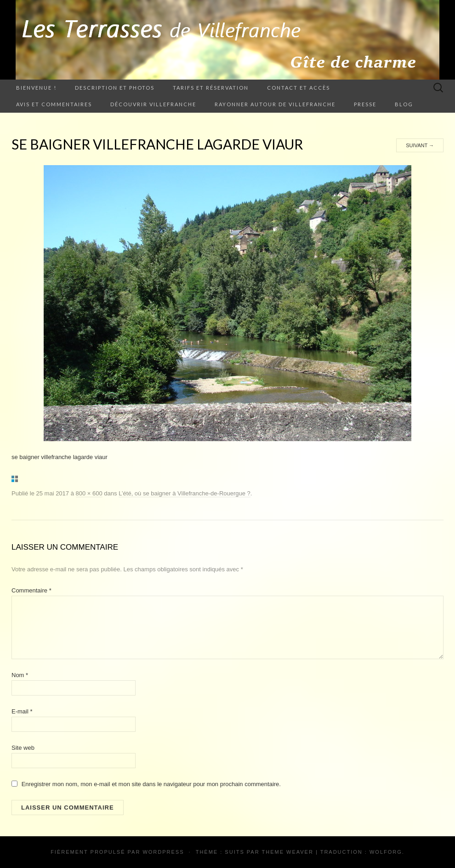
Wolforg (386, 852)
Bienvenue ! (36, 88)
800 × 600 (89, 493)
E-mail (22, 711)
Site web (23, 748)
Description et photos (115, 88)
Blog (404, 104)
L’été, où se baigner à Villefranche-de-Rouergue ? (185, 493)
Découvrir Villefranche (153, 104)
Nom (20, 675)
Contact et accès (299, 88)
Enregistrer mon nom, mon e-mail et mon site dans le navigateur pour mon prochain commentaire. (151, 784)
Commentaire (31, 590)
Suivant (420, 145)
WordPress (163, 852)
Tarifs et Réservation (211, 88)
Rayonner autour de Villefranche (275, 104)
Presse (365, 104)
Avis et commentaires (54, 104)
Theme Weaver (287, 852)
